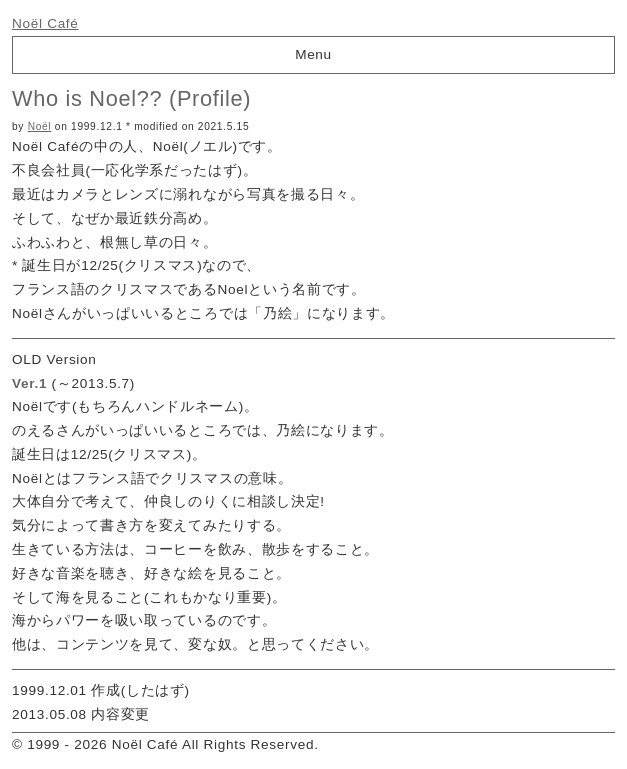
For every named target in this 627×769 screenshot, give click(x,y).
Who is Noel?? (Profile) (131, 98)
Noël (40, 126)
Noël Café (45, 23)
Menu (313, 54)
